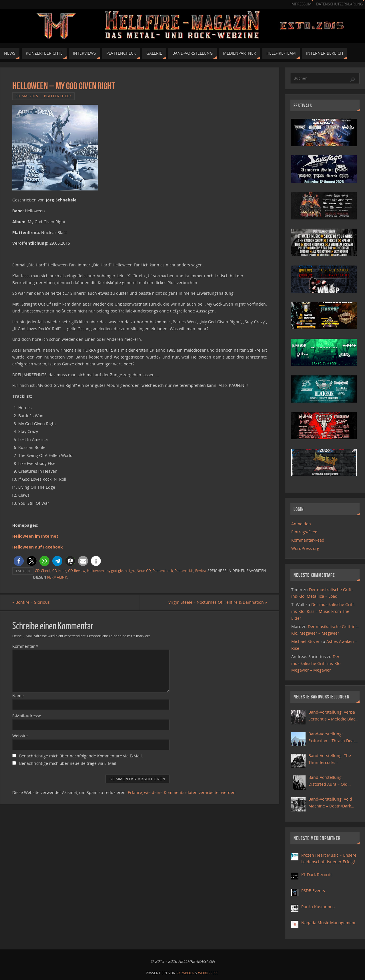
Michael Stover (305, 641)
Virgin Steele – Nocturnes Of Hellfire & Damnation (218, 602)
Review (201, 571)
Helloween (95, 571)
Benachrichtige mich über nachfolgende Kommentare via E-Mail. (81, 756)
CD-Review (77, 571)
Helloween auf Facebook (38, 547)
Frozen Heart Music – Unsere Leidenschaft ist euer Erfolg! (329, 859)
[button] (19, 561)
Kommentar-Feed (308, 540)
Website (20, 736)
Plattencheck (58, 96)
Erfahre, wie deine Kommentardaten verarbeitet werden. (182, 792)
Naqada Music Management (328, 923)
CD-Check (43, 571)
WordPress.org (305, 548)
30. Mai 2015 (27, 96)
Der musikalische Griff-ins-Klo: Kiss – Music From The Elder (323, 611)
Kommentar (25, 646)
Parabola (185, 973)
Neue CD (144, 571)
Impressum (301, 4)
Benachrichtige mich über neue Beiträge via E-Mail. (68, 763)
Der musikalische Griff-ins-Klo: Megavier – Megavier (316, 663)
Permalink (57, 577)
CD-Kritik (59, 571)
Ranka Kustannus (318, 907)
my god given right (120, 571)
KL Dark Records (317, 875)
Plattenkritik (184, 571)
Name (18, 696)
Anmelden (301, 524)
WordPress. (209, 973)
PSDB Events (313, 891)
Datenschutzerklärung (339, 4)
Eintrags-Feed (304, 532)
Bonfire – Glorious (31, 602)
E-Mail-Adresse (27, 716)
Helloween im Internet (35, 536)
